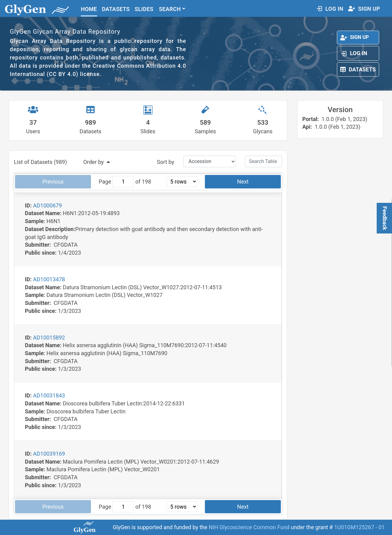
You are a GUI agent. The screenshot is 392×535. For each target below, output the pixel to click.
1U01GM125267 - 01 (359, 527)
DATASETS (116, 9)
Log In (354, 53)
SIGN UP (364, 9)
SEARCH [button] (170, 9)
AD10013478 (49, 279)
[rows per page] (182, 182)
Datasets (358, 69)
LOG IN (330, 9)
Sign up (355, 37)
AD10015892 (49, 338)
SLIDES (144, 9)
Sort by (165, 162)
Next (243, 182)
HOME (89, 9)
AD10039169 (49, 454)
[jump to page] (123, 182)
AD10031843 (49, 395)
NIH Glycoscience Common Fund (250, 527)
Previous (53, 182)
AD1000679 (47, 205)
